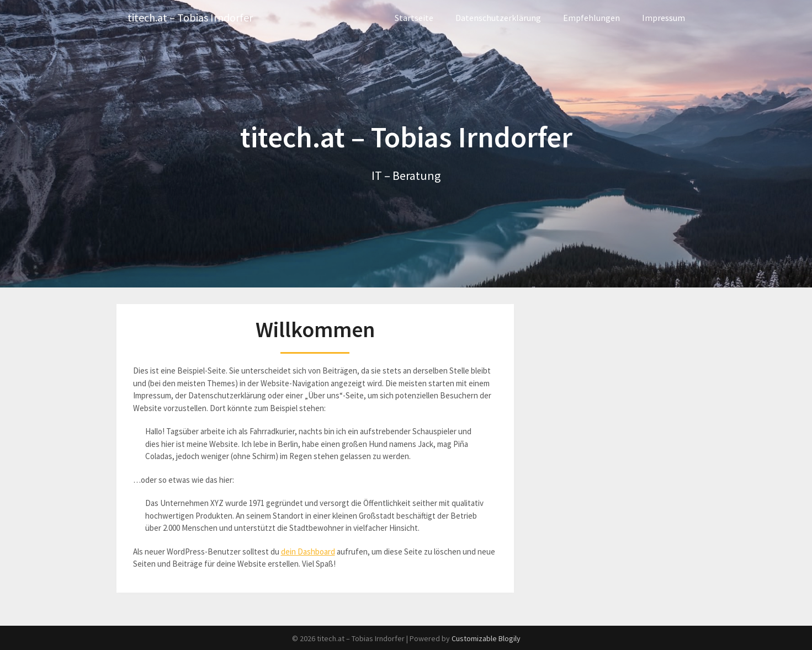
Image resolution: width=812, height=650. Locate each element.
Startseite (414, 18)
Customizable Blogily (486, 638)
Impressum (664, 18)
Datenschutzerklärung (498, 18)
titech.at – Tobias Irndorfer (190, 18)
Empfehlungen (591, 18)
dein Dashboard (308, 552)
